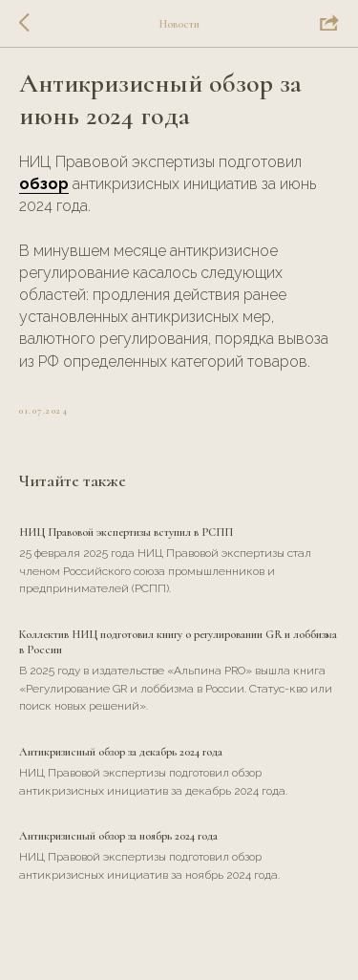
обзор (44, 184)
